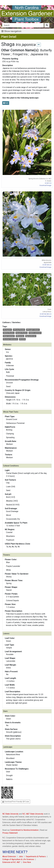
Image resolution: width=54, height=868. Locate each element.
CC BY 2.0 (48, 183)
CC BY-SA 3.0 (47, 265)
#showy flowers (19, 330)
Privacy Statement (10, 833)
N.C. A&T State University (33, 814)
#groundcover (31, 336)
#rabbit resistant (35, 333)
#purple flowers (22, 333)
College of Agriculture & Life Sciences (18, 859)
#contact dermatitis (10, 339)
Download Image (45, 185)
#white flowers (9, 333)
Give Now (27, 862)
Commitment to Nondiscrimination (24, 830)
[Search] (23, 25)
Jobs (21, 856)
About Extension (9, 856)
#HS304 (22, 339)
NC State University (10, 814)
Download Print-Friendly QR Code (16, 802)
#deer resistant (9, 336)
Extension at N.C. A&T (11, 862)
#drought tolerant (33, 330)
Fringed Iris (20, 54)
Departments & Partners (36, 856)
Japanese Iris (39, 54)
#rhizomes (20, 336)
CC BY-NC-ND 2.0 (46, 314)
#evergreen (7, 330)
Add (6, 103)
